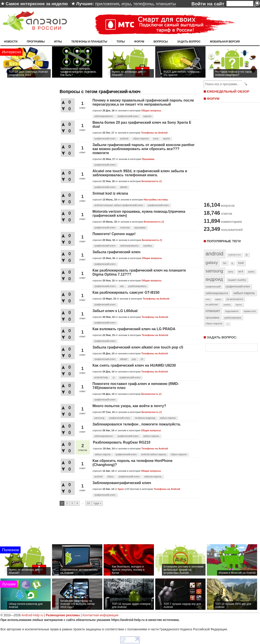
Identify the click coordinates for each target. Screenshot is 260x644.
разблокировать (137, 286)
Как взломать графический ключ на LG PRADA (134, 329)
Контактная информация (100, 615)
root (241, 263)
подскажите (232, 311)
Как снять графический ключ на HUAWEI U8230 (134, 365)
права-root (250, 311)
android (124, 138)
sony (156, 138)
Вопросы (161, 42)
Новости (11, 42)
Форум (139, 42)
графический (213, 287)
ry (114, 377)
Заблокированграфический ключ (122, 483)
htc (225, 263)
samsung (99, 418)
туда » (97, 503)
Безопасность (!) (152, 181)
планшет (213, 311)
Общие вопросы (151, 111)
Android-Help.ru (32, 615)
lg (232, 263)
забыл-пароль (168, 418)
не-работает (212, 305)
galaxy (212, 262)
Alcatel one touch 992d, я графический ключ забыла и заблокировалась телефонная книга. (140, 173)
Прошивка (148, 159)
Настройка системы (156, 200)
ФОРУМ (213, 99)
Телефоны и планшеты (89, 42)
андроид (214, 279)
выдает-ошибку (237, 280)
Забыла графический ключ (116, 252)
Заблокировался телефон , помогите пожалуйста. (137, 424)
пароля (147, 116)
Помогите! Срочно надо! (114, 234)
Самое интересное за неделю (37, 4)
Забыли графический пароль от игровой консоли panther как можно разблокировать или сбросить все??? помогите (144, 149)
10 (88, 503)
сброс (111, 476)
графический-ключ (128, 116)
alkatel (124, 187)
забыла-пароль (153, 476)
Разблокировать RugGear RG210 (122, 442)
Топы (121, 42)
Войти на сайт (208, 4)
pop (134, 359)
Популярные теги (224, 241)
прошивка (140, 227)
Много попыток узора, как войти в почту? (129, 406)
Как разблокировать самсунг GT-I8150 (126, 292)
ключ (208, 299)
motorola (125, 227)
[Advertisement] (130, 529)
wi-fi (241, 272)
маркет (218, 299)
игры (126, 4)
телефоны (143, 4)
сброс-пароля (141, 138)
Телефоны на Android (154, 133)
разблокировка (233, 318)
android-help (101, 377)
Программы (36, 42)
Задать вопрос (189, 42)
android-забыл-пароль (154, 454)
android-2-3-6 (235, 255)
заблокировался (104, 116)
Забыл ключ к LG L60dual (115, 311)
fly (247, 255)
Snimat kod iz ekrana (110, 193)
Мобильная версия (225, 42)
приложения (107, 4)
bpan (121, 489)
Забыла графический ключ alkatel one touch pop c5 (138, 347)
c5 (142, 359)
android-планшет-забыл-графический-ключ (119, 205)
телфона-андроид (145, 418)
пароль (239, 305)
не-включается (235, 299)
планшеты (166, 4)
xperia (166, 138)
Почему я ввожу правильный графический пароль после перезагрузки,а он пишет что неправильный (143, 102)
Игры (58, 42)
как (122, 286)
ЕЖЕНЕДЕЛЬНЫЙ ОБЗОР (228, 91)
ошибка (148, 246)
